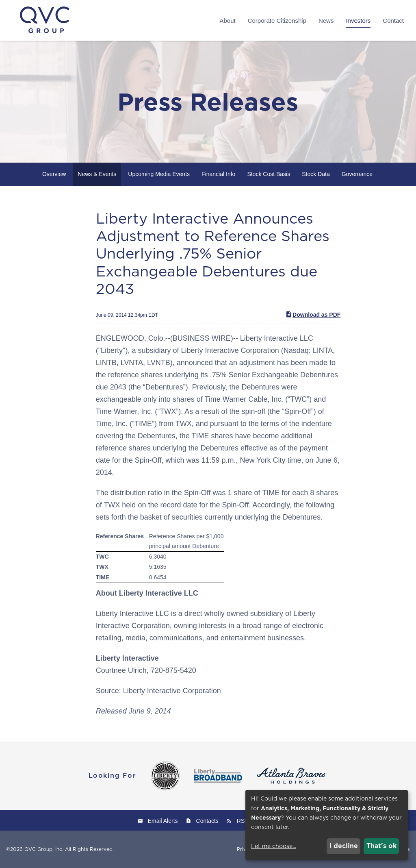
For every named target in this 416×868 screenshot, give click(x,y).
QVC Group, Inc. (44, 849)
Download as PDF (313, 314)
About (227, 21)
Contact (393, 21)
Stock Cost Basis (269, 174)
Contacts (207, 821)
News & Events (97, 174)
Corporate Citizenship (277, 21)
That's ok (381, 846)
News (326, 21)
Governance (357, 174)
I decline (344, 846)
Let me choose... (274, 846)
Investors (358, 21)
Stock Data (316, 174)
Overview (54, 174)
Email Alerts (163, 821)
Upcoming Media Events (159, 174)
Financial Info (218, 174)
